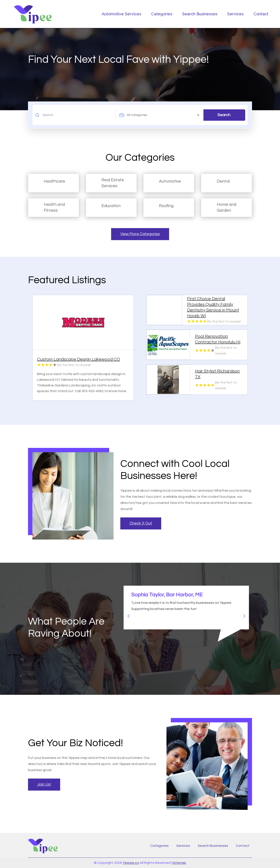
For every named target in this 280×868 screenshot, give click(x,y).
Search (224, 115)
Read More (126, 396)
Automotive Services (122, 14)
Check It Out (141, 523)
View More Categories (140, 234)
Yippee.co (131, 863)
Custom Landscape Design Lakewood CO (78, 359)
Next (242, 614)
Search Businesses (200, 14)
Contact (261, 14)
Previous (127, 614)
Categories (162, 14)
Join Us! (44, 784)
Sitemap (179, 863)
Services (235, 14)
